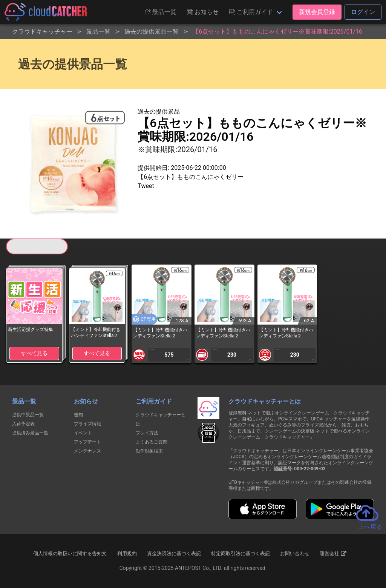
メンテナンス (87, 451)
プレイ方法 (147, 433)
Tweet (146, 186)
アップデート (87, 442)
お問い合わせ (295, 553)
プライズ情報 (87, 424)
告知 (78, 415)
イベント (83, 433)
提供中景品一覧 (28, 415)
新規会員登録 (317, 12)
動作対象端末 (149, 451)
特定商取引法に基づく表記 (240, 553)
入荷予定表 (23, 424)
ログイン (363, 12)
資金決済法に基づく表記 (174, 553)
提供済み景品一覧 (30, 433)
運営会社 (333, 554)
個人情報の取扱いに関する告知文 (70, 553)
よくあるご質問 (152, 442)
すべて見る (34, 353)
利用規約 (127, 553)
